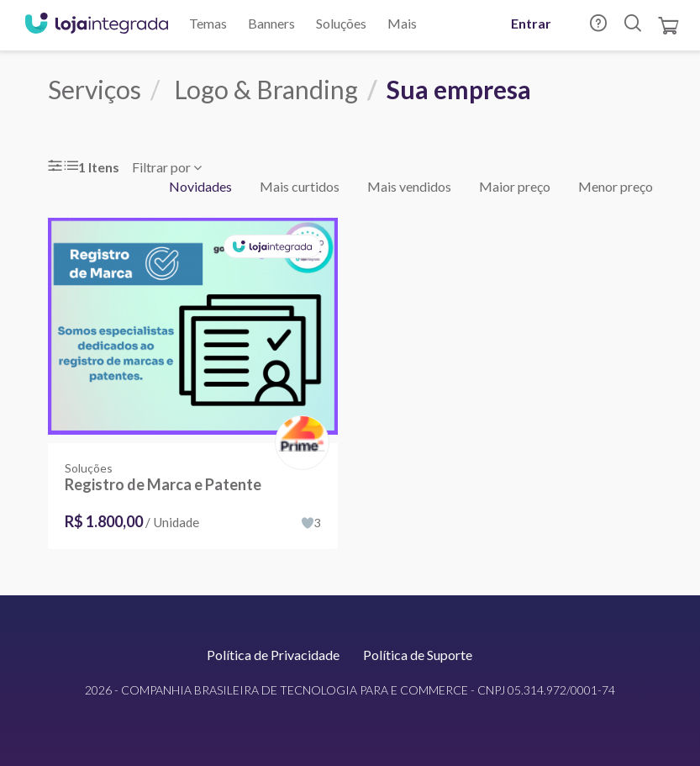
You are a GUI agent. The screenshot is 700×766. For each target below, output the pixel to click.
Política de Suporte (418, 655)
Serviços (95, 89)
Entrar (531, 23)
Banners (271, 23)
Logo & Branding (266, 89)
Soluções (341, 23)
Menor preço (616, 186)
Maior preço (515, 186)
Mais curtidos (300, 186)
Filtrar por (167, 167)
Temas (208, 23)
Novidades (200, 186)
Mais (402, 23)
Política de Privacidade (273, 655)
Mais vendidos (409, 186)
